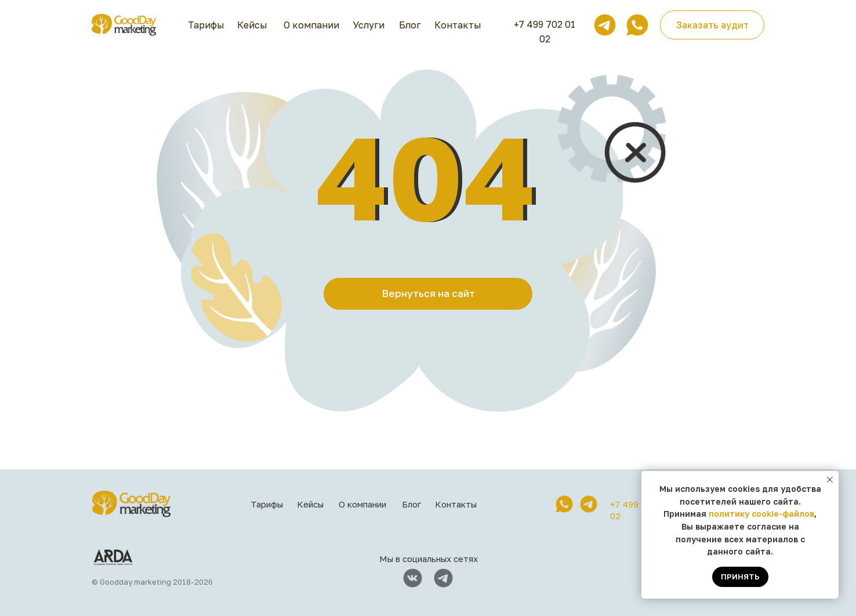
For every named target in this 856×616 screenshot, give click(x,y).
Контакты (458, 25)
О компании (311, 25)
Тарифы (206, 25)
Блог (410, 25)
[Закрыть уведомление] (830, 480)
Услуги (369, 25)
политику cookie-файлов (761, 514)
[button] (712, 25)
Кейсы (252, 25)
